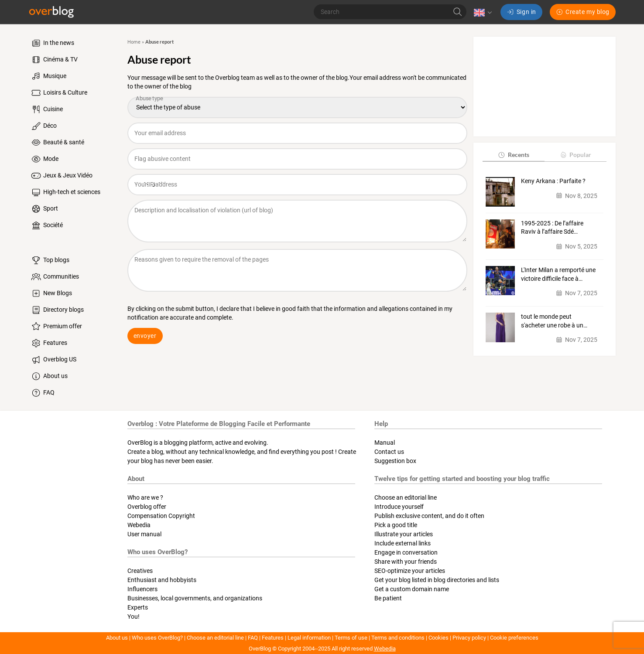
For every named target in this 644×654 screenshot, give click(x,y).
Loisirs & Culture (59, 93)
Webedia (139, 525)
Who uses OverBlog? (157, 638)
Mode (44, 159)
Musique (48, 76)
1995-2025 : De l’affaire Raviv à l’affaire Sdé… (552, 228)
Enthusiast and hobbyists (162, 580)
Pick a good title (396, 525)
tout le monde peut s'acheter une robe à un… (554, 321)
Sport (44, 209)
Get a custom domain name (412, 589)
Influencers (142, 589)
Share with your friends (406, 562)
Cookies (438, 638)
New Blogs (51, 293)
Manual (385, 443)
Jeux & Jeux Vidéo (61, 176)
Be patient (388, 598)
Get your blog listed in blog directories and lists (437, 580)
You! (134, 617)
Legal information (309, 638)
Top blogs (50, 260)
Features (49, 343)
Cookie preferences (514, 638)
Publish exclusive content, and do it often (429, 516)
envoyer (145, 336)
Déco (43, 126)
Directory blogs (57, 310)
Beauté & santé (57, 143)
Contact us (389, 452)
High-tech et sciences (65, 192)
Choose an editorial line (406, 497)
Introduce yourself (399, 507)
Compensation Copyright (161, 516)
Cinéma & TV (54, 60)
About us (49, 376)
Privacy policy (469, 638)
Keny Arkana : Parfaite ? (553, 181)
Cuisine (46, 109)
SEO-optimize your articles (410, 571)
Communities (55, 277)
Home (134, 42)
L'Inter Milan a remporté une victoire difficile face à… (558, 274)
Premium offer (56, 327)
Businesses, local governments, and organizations (195, 598)
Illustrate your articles (404, 534)
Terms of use (351, 638)
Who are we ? (145, 497)
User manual (144, 534)
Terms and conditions (398, 638)
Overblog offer (147, 507)
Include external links (402, 543)
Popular (575, 155)
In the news (52, 43)
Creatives (140, 571)
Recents (513, 155)
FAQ (42, 393)
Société (46, 225)
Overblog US (53, 360)
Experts (138, 607)
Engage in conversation (406, 552)
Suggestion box (395, 461)
